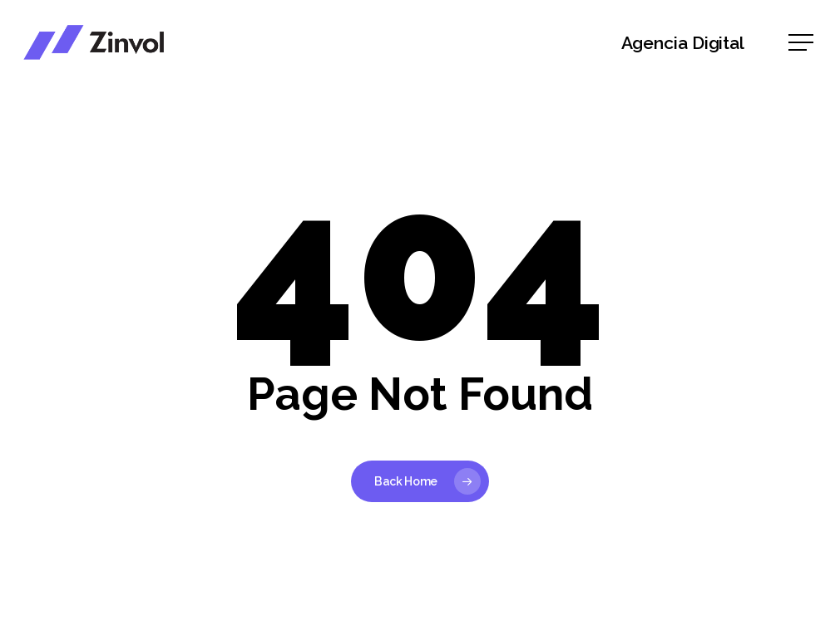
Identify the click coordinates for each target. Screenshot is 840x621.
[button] (803, 43)
